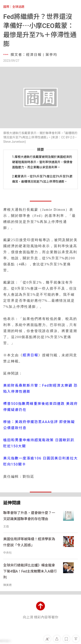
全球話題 (18, 7)
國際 (6, 7)
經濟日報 (30, 355)
